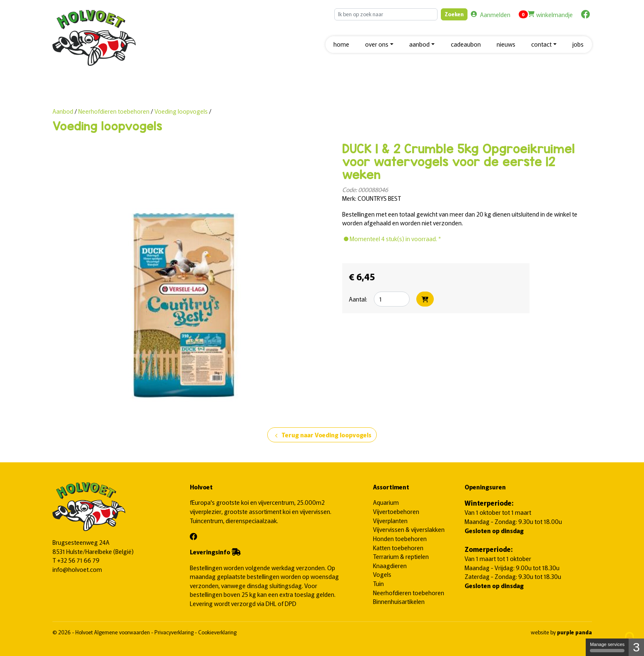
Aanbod (63, 111)
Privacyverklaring (175, 632)
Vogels (382, 574)
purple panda (574, 632)
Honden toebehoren (400, 538)
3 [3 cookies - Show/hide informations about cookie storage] (636, 647)
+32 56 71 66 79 (78, 560)
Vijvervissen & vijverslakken (409, 529)
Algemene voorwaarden (123, 632)
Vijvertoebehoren (396, 511)
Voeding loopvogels (181, 111)
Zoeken (454, 14)
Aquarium (386, 502)
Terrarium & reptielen (401, 556)
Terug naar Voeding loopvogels (322, 435)
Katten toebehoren (398, 547)
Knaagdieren (390, 565)
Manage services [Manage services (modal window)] (607, 647)
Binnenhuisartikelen (399, 601)
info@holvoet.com (77, 569)
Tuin (378, 583)
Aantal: (358, 299)
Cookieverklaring (217, 632)
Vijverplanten (390, 520)
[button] (379, 45)
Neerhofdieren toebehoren (114, 111)
